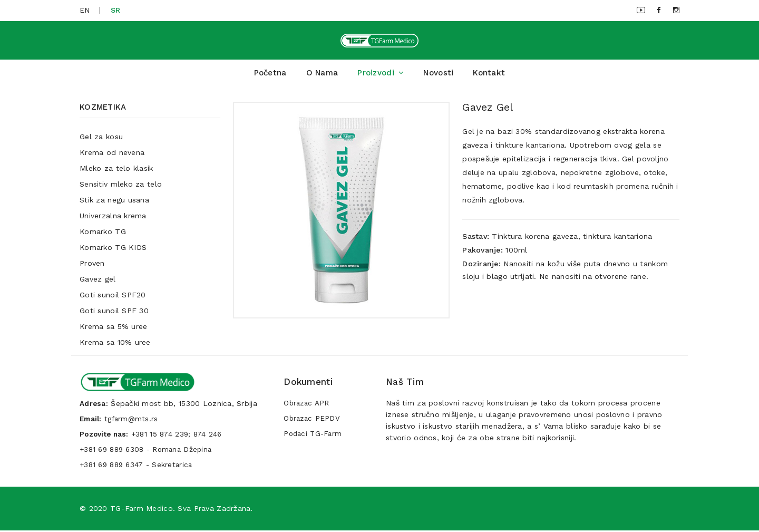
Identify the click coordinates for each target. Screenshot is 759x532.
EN (85, 10)
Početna (270, 77)
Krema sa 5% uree (113, 331)
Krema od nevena (112, 157)
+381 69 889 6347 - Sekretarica (139, 467)
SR (116, 10)
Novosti (438, 77)
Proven (92, 267)
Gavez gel (98, 283)
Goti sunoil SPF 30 (114, 315)
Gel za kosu (101, 141)
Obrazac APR (307, 408)
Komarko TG (103, 236)
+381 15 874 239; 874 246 (181, 437)
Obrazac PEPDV (313, 422)
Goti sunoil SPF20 (113, 299)
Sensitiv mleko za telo (121, 188)
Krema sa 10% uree (115, 346)
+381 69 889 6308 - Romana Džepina (149, 452)
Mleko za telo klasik (116, 172)
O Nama (322, 77)
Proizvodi (381, 77)
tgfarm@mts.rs (134, 422)
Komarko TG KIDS (113, 252)
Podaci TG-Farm (314, 437)
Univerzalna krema (113, 220)
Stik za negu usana (114, 204)
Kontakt (489, 77)
